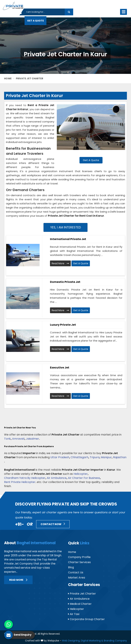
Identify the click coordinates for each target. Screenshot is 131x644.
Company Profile (79, 557)
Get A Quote (35, 21)
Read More (60, 263)
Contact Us (76, 572)
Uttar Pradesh (60, 457)
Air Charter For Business (84, 478)
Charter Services (79, 562)
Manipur (106, 457)
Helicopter (81, 474)
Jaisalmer (32, 439)
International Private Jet (68, 239)
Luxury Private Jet (63, 325)
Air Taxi (74, 614)
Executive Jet (60, 368)
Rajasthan (120, 457)
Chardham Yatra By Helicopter (25, 478)
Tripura (95, 457)
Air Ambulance (57, 478)
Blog (71, 567)
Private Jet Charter (82, 594)
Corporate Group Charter (86, 619)
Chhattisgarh (79, 457)
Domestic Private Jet (65, 282)
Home (8, 78)
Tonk (7, 439)
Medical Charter (80, 604)
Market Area (77, 578)
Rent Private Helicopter (20, 482)
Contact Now (53, 524)
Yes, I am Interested (66, 227)
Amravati (18, 439)
